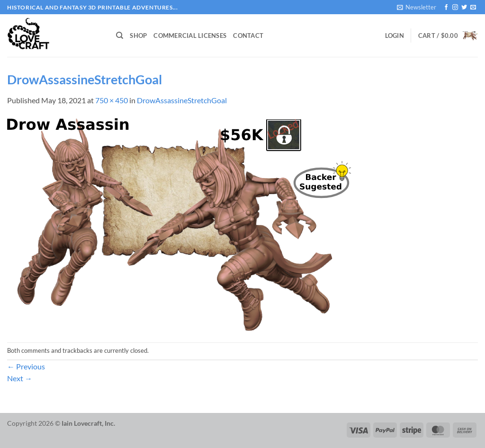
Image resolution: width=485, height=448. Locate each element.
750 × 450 (112, 100)
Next (20, 378)
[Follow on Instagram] (455, 8)
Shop (138, 36)
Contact (248, 36)
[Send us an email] (473, 8)
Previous (26, 366)
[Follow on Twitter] (464, 8)
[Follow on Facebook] (446, 8)
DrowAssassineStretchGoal (182, 100)
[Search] (120, 36)
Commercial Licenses (190, 36)
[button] (417, 7)
